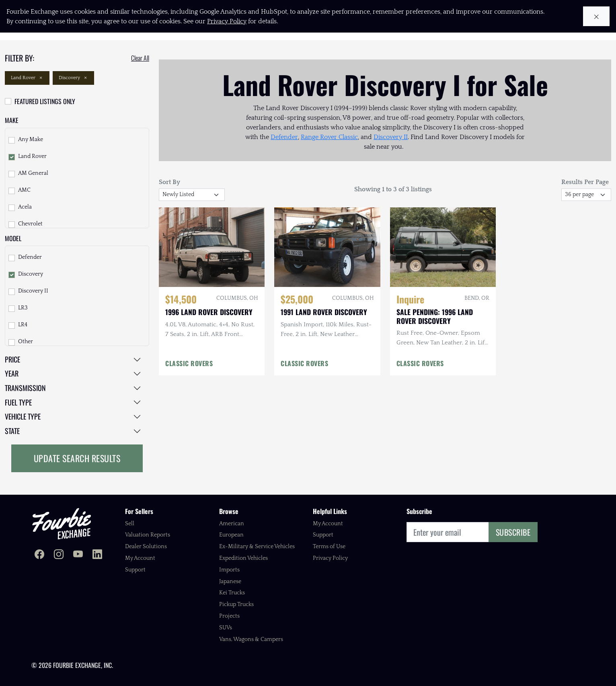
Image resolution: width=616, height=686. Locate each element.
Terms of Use (329, 547)
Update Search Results (77, 458)
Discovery (73, 78)
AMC (24, 190)
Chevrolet (30, 224)
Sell (130, 524)
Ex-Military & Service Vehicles (257, 547)
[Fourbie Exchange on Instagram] (59, 555)
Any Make (31, 139)
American (232, 524)
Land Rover (27, 78)
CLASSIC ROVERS (189, 363)
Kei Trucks (232, 593)
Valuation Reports (148, 535)
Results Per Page (585, 182)
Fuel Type (18, 402)
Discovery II (33, 291)
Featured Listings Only (45, 101)
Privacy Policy (330, 558)
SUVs (226, 628)
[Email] (448, 532)
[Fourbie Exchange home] (62, 523)
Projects (229, 616)
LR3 (23, 308)
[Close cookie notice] (596, 16)
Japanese (230, 582)
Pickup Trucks (236, 604)
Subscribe (513, 532)
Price (12, 359)
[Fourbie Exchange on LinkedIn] (97, 555)
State (12, 431)
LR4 (23, 325)
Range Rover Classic (329, 137)
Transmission (25, 388)
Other (26, 342)
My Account (140, 558)
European (231, 535)
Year (12, 373)
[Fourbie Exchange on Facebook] (39, 555)
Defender (30, 257)
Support (135, 570)
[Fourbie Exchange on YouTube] (78, 555)
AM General (33, 173)
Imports (229, 570)
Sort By (169, 182)
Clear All (140, 58)
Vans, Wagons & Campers (251, 639)
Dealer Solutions (146, 547)
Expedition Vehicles (243, 558)
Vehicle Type (23, 416)
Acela (25, 207)
